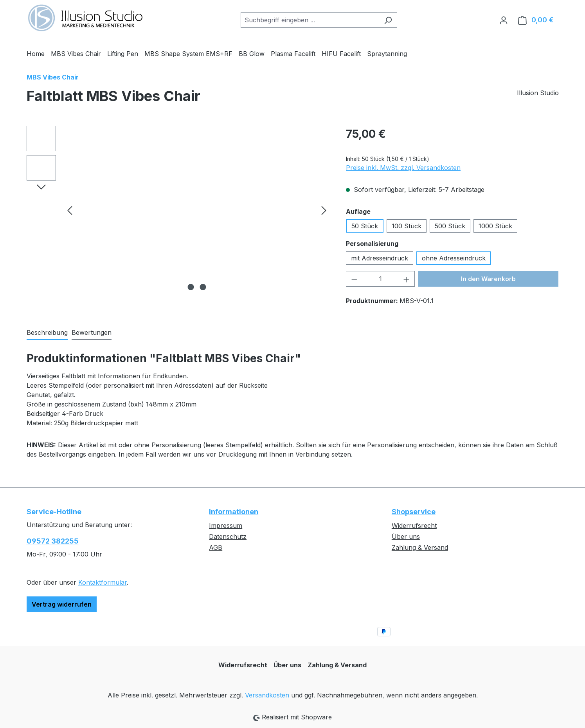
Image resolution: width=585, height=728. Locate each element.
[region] (179, 210)
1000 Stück (495, 226)
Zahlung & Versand (420, 547)
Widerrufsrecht (414, 526)
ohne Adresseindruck (454, 258)
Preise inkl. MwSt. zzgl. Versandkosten (403, 168)
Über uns (406, 537)
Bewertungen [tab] (92, 332)
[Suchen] (388, 20)
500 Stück (450, 226)
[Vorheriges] (70, 210)
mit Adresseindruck (380, 258)
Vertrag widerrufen (62, 604)
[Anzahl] (381, 279)
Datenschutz (228, 537)
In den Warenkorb (488, 279)
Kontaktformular (103, 582)
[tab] (47, 333)
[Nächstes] (324, 210)
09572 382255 (53, 541)
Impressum (226, 526)
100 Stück (407, 226)
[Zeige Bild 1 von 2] (191, 287)
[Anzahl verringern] (354, 279)
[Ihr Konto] (504, 20)
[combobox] (310, 20)
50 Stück (365, 226)
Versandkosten (267, 695)
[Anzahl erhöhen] (407, 279)
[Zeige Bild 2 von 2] (203, 287)
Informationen (234, 512)
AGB (216, 547)
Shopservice (414, 512)
